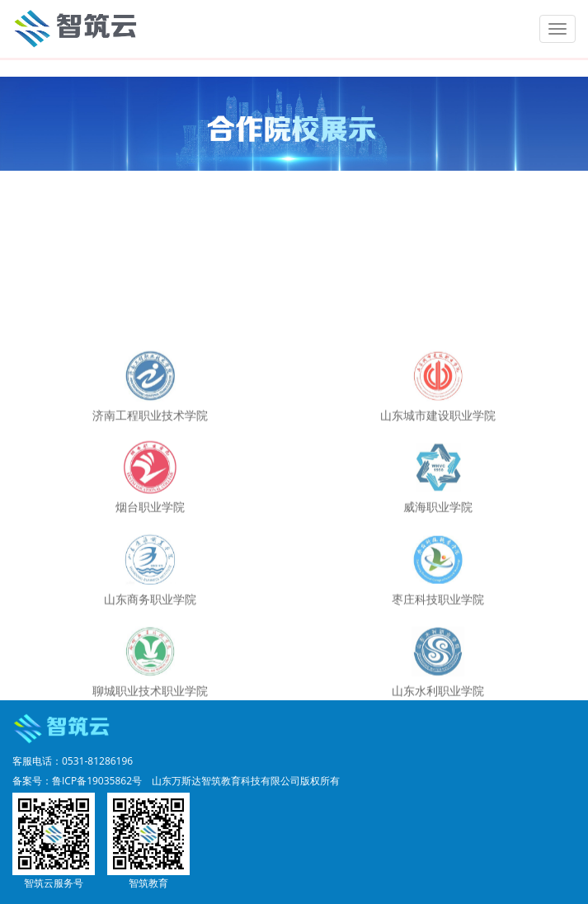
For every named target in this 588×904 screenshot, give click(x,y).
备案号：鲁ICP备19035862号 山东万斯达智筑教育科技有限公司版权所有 (176, 781)
